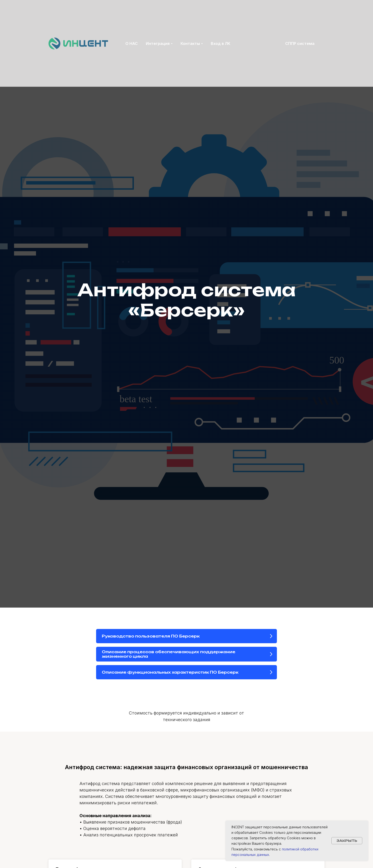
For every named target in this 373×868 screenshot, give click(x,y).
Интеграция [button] (158, 43)
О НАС (132, 43)
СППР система (300, 43)
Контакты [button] (190, 43)
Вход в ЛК (221, 43)
